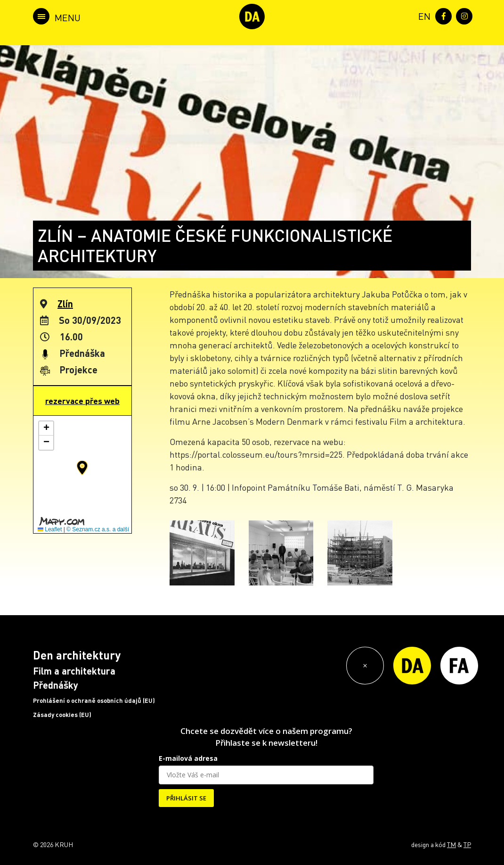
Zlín (65, 304)
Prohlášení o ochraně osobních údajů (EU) (94, 700)
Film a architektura (74, 671)
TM (451, 844)
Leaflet (50, 529)
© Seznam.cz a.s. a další (98, 529)
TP (467, 844)
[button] (82, 468)
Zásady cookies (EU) (62, 715)
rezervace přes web (82, 401)
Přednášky (56, 685)
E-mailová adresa (188, 758)
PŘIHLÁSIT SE (186, 798)
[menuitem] (423, 15)
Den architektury (77, 655)
